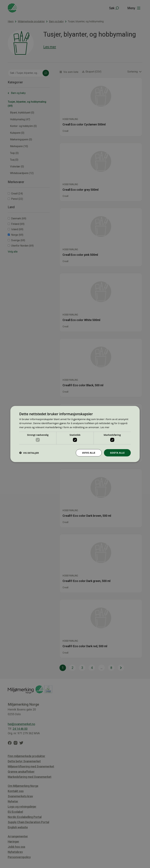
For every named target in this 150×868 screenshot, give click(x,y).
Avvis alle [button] (89, 453)
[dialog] (75, 434)
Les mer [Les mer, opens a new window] (105, 427)
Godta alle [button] (117, 453)
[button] (29, 453)
